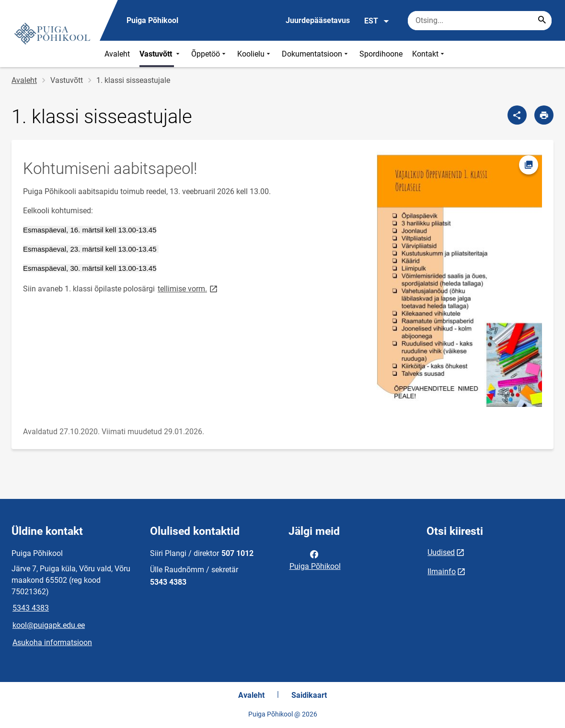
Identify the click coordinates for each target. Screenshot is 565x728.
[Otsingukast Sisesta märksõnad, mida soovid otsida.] (480, 21)
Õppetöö (209, 54)
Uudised (441, 552)
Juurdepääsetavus (318, 20)
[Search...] (542, 21)
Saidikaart (309, 695)
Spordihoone (381, 54)
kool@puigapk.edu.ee (49, 625)
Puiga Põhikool (315, 559)
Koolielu (255, 54)
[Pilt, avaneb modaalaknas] (459, 279)
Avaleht (117, 54)
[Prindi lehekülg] (544, 115)
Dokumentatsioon (316, 54)
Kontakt (429, 54)
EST (377, 21)
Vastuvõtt (161, 54)
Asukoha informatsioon (52, 642)
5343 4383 (31, 608)
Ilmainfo (442, 572)
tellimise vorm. (188, 288)
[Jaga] (517, 115)
